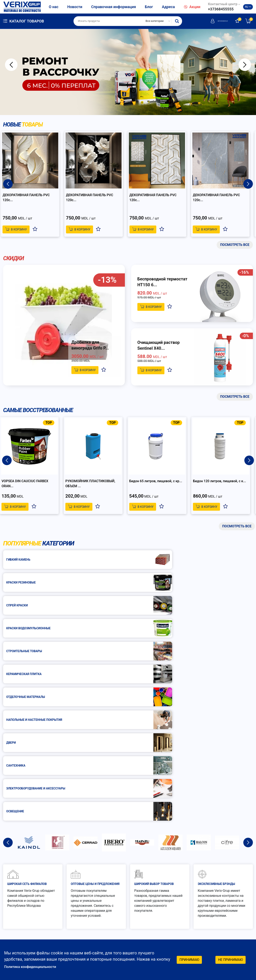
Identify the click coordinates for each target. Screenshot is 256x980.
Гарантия (228, 879)
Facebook (226, 930)
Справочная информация (114, 7)
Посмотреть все (235, 245)
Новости (75, 7)
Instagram (227, 938)
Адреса (168, 7)
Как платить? (164, 890)
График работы (164, 915)
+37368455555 (221, 9)
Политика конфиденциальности (36, 966)
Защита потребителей (172, 901)
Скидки (15, 259)
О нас (53, 7)
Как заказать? (165, 879)
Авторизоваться (210, 21)
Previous (11, 65)
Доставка (229, 890)
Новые (25, 125)
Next (245, 65)
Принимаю (189, 959)
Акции (192, 7)
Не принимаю (231, 959)
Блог (149, 7)
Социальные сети (230, 917)
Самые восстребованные (42, 412)
